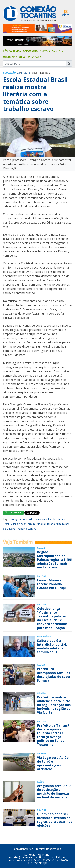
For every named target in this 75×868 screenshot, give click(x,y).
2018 (27, 73)
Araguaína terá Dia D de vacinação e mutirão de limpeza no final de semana (54, 792)
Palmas (41, 548)
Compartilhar (13, 512)
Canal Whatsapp (30, 57)
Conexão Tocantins (37, 854)
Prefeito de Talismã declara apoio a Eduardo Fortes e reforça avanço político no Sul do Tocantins (53, 735)
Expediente (30, 51)
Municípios (10, 57)
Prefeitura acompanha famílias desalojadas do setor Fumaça (54, 675)
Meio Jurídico (44, 637)
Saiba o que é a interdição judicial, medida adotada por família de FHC (53, 646)
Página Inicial (12, 51)
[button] (6, 145)
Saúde (40, 782)
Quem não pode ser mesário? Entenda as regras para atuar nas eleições (54, 820)
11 (22, 73)
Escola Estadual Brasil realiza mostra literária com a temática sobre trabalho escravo (35, 94)
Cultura (42, 754)
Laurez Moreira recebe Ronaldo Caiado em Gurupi (51, 584)
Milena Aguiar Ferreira (23, 524)
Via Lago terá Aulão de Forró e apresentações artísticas (53, 763)
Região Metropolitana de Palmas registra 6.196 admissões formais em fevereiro (54, 560)
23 (19, 73)
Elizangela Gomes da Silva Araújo (28, 519)
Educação (9, 73)
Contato (58, 51)
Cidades (41, 693)
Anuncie (45, 51)
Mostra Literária (46, 524)
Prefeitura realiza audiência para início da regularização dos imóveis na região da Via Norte (54, 705)
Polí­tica (41, 576)
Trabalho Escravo (26, 529)
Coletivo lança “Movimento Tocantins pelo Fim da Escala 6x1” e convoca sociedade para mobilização (52, 618)
